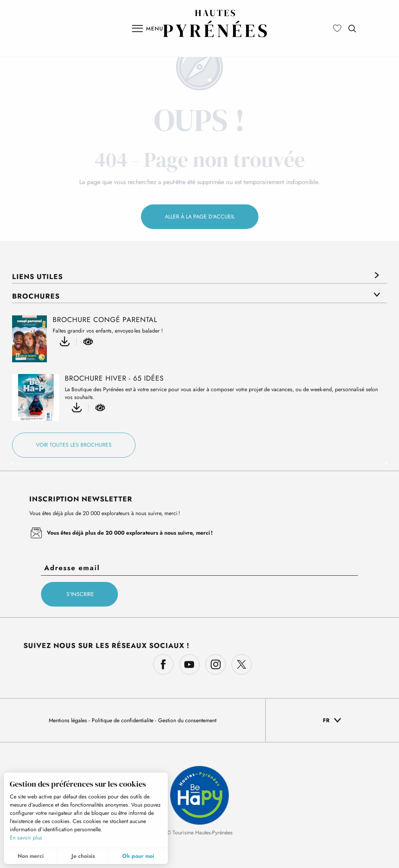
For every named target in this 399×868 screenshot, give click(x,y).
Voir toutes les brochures (74, 445)
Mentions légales (69, 720)
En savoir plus (26, 838)
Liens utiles (37, 277)
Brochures (36, 296)
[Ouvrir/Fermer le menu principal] (148, 29)
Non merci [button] (31, 856)
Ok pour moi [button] (138, 856)
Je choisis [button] (83, 856)
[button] (352, 29)
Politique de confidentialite (123, 720)
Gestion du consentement (187, 720)
